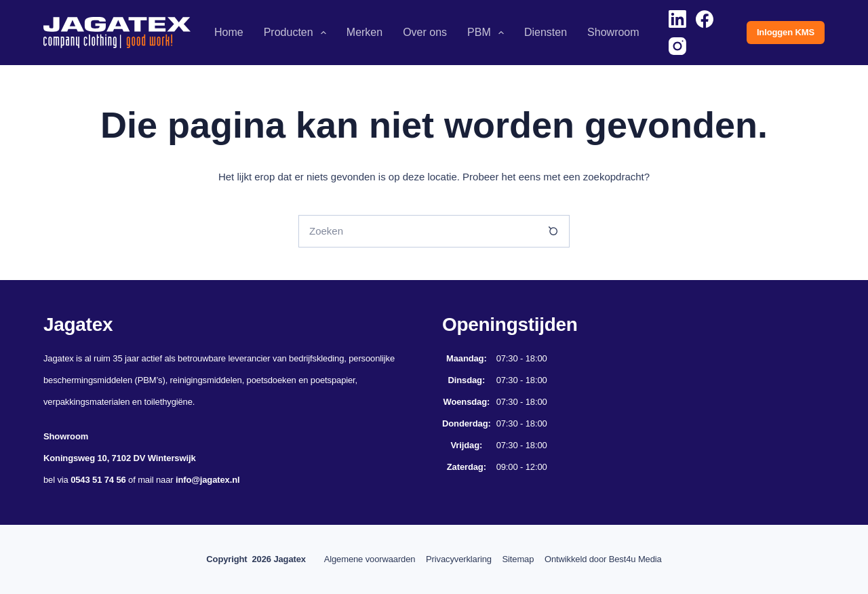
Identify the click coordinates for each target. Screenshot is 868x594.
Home (229, 32)
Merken (364, 32)
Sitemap (522, 559)
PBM (488, 33)
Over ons (425, 32)
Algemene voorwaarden (358, 559)
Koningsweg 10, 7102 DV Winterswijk (119, 458)
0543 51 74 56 (98, 480)
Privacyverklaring (455, 559)
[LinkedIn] (677, 19)
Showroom (613, 32)
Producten (298, 33)
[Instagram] (677, 46)
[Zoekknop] (553, 231)
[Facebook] (705, 19)
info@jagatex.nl (208, 480)
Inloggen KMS (786, 32)
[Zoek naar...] (418, 231)
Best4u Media (647, 559)
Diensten (546, 32)
